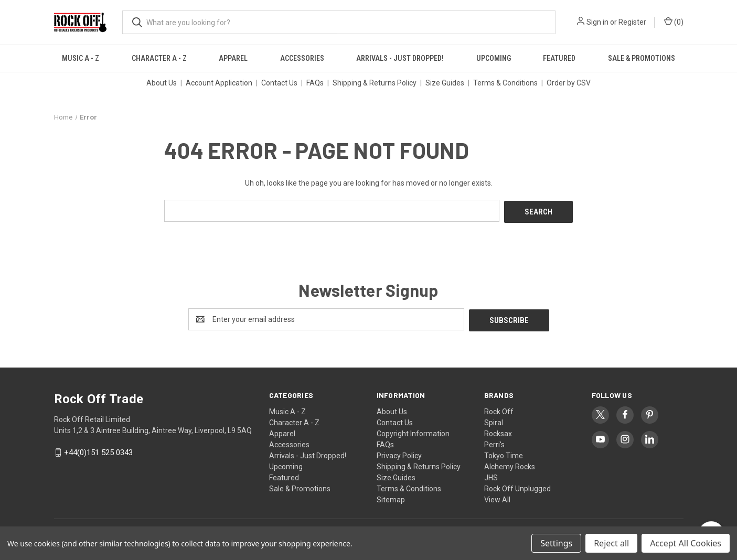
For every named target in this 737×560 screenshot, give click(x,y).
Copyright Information (413, 431)
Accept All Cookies (686, 543)
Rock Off (499, 409)
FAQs (315, 83)
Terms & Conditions (505, 83)
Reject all (611, 543)
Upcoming (494, 58)
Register (632, 22)
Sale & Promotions (642, 58)
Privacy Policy (399, 453)
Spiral (494, 420)
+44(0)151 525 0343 (98, 450)
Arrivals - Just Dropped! (400, 58)
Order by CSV (569, 83)
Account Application (219, 83)
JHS (491, 475)
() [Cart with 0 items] (674, 21)
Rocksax (498, 431)
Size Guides (445, 83)
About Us (162, 83)
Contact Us (279, 83)
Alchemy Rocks (510, 464)
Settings (556, 543)
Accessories (302, 58)
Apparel (233, 58)
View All (497, 497)
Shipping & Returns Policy (375, 83)
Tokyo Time (504, 453)
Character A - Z (159, 58)
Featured (559, 58)
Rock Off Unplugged (517, 486)
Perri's (494, 442)
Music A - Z (81, 58)
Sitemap (391, 497)
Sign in (597, 22)
